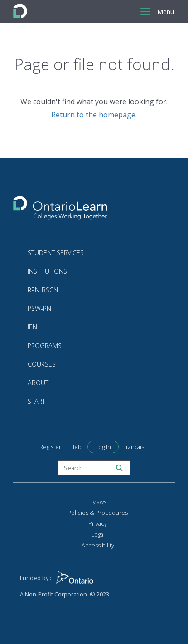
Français (134, 447)
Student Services (56, 253)
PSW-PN (39, 308)
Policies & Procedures (98, 513)
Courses (42, 364)
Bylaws (98, 502)
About (38, 383)
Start (36, 401)
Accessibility (98, 545)
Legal (98, 534)
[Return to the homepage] (60, 211)
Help (77, 447)
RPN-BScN (43, 290)
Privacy (98, 523)
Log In (103, 447)
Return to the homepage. (94, 115)
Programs (45, 346)
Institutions (47, 271)
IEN (32, 327)
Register (50, 447)
